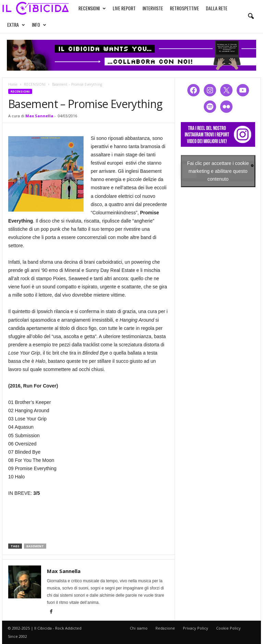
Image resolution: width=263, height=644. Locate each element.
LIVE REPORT (124, 8)
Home (13, 84)
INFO (39, 25)
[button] (251, 16)
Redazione (165, 628)
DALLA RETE (217, 8)
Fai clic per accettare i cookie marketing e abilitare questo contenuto (218, 171)
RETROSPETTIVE (184, 8)
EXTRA (16, 25)
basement (35, 546)
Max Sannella (39, 116)
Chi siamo (139, 628)
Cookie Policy (228, 628)
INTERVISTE (153, 8)
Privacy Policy (196, 628)
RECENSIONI (92, 8)
